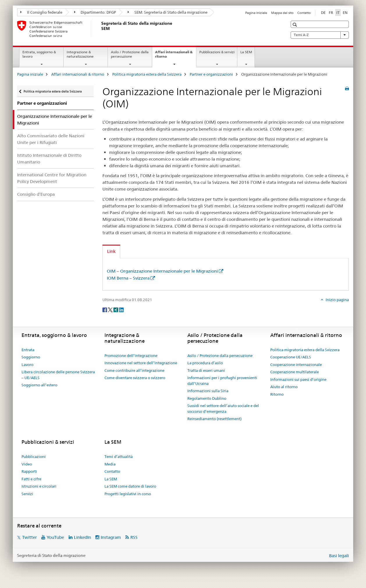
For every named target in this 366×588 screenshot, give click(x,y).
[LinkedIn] (121, 310)
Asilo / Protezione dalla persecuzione (130, 54)
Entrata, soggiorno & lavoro (39, 54)
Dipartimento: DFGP (95, 12)
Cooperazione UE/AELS (291, 357)
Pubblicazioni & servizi (217, 52)
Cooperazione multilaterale (295, 372)
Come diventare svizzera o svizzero (135, 378)
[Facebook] (105, 310)
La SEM (246, 52)
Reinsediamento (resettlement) (214, 419)
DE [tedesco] (323, 13)
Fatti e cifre (31, 479)
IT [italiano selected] (338, 13)
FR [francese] (331, 13)
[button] (295, 25)
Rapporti (29, 471)
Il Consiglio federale (41, 12)
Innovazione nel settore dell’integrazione (141, 363)
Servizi (27, 494)
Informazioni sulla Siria (208, 391)
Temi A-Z (320, 35)
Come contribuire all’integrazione (134, 370)
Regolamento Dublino (207, 398)
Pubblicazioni (34, 456)
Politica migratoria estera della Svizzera (147, 74)
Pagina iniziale (256, 13)
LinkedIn (82, 537)
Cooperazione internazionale (296, 365)
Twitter (30, 537)
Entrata (28, 350)
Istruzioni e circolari (39, 486)
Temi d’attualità (119, 456)
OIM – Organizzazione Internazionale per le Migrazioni (162, 271)
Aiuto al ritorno (284, 387)
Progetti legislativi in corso (128, 494)
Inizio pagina (337, 300)
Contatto (304, 13)
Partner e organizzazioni (211, 74)
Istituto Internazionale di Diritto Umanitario (49, 159)
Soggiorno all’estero (39, 385)
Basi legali (339, 556)
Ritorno (277, 394)
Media (110, 464)
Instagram (111, 537)
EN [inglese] (345, 13)
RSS (134, 537)
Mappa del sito (282, 13)
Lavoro (27, 365)
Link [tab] (111, 251)
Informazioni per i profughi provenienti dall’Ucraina (222, 381)
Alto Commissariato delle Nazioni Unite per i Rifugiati (51, 139)
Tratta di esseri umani (206, 370)
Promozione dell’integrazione (131, 356)
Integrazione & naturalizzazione (80, 54)
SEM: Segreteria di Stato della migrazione (168, 12)
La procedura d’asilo (205, 363)
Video (27, 464)
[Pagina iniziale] (100, 29)
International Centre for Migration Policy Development (52, 178)
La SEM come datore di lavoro (130, 486)
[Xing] (116, 310)
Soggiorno (31, 357)
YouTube (55, 537)
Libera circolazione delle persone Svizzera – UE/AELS (58, 375)
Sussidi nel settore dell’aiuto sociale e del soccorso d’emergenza (223, 408)
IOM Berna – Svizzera (128, 278)
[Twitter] (111, 310)
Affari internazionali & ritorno (174, 56)
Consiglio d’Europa (36, 194)
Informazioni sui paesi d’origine (298, 379)
